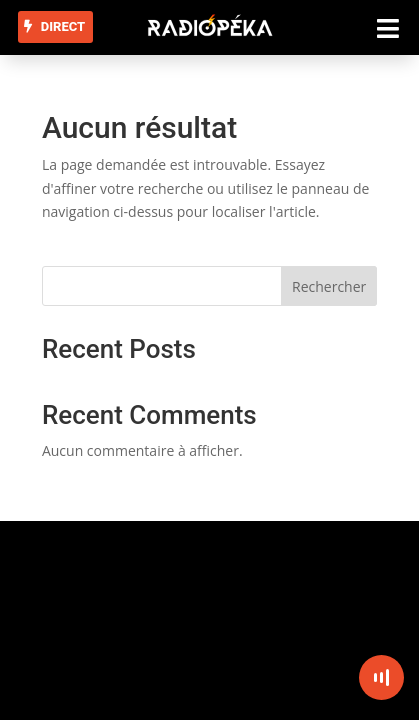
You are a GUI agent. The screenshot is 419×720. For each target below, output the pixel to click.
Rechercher (329, 286)
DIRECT (63, 26)
